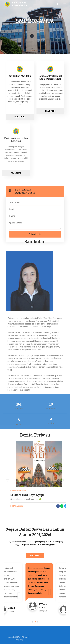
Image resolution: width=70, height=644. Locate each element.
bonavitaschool (46, 490)
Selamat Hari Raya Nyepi (53, 495)
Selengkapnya (35, 555)
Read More (20, 117)
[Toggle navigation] (65, 4)
